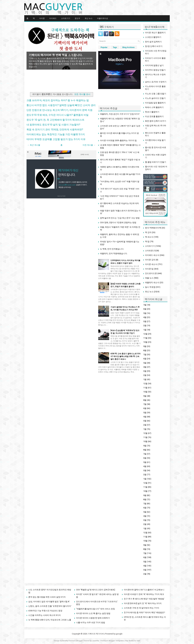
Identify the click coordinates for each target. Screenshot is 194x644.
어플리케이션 (102, 18)
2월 (145, 325)
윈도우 (77, 18)
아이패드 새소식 (152, 255)
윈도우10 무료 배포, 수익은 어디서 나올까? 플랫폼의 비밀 (58, 115)
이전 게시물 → (89, 145)
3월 (145, 321)
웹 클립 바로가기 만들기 (156, 162)
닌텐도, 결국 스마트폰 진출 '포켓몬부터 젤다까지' (50, 606)
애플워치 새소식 (152, 283)
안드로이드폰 (151, 273)
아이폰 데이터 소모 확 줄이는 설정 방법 (93, 613)
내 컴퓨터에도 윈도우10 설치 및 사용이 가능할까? (53, 125)
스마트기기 (66, 18)
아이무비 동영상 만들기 (155, 70)
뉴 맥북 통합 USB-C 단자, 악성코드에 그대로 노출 (50, 620)
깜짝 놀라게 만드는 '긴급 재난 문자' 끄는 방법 (120, 218)
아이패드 (53, 18)
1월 (145, 330)
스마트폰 (149, 251)
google (119, 634)
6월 (145, 309)
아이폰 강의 (150, 260)
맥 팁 (147, 241)
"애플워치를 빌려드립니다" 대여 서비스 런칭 (95, 609)
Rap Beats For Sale (133, 641)
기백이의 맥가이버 (96, 634)
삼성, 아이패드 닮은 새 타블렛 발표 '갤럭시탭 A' (49, 602)
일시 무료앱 (150, 287)
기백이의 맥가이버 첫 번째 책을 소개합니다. (56, 55)
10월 (145, 342)
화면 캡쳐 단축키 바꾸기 (156, 121)
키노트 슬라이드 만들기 (155, 98)
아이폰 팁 (149, 269)
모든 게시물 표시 (82, 94)
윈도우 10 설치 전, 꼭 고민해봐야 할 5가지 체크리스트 (55, 120)
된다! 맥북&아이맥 (153, 228)
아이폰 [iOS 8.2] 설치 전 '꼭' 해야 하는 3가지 (143, 603)
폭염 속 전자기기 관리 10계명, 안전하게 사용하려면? (55, 130)
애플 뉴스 (149, 278)
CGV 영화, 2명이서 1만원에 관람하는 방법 (118, 222)
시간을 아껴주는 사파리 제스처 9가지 (45, 615)
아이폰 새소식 (151, 264)
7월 (145, 305)
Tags (115, 47)
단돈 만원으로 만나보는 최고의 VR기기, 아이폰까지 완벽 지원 (59, 110)
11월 (145, 338)
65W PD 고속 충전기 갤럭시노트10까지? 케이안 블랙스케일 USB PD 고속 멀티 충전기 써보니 (125, 356)
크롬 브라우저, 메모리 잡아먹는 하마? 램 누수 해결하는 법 (58, 100)
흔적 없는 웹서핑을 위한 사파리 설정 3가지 (47, 597)
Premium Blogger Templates (112, 641)
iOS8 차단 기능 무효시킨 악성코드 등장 (45, 611)
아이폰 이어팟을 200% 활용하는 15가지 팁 (118, 140)
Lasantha (96, 641)
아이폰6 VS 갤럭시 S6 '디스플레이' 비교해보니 (144, 590)
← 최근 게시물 (34, 145)
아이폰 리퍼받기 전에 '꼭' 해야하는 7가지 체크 (144, 594)
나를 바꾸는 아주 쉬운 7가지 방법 (91, 623)
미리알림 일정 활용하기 (155, 103)
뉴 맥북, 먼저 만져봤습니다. (112, 249)
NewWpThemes (69, 641)
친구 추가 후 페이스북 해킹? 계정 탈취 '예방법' (144, 599)
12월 (145, 334)
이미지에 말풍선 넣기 (154, 65)
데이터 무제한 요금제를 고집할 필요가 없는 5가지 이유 (56, 139)
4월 (145, 317)
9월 (145, 346)
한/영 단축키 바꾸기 (154, 46)
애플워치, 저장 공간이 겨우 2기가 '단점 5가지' (120, 114)
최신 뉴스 (89, 18)
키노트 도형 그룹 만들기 (156, 94)
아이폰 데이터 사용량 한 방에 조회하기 (93, 618)
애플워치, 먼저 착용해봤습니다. (114, 253)
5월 (145, 313)
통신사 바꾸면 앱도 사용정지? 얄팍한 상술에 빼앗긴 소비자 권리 (61, 105)
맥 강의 (148, 232)
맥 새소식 (149, 237)
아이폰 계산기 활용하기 (155, 33)
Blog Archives (129, 47)
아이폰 (42, 18)
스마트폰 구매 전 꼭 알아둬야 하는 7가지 (141, 608)
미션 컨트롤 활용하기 (154, 116)
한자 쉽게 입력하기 (153, 42)
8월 (145, 350)
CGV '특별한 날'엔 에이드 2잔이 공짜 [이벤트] (96, 590)
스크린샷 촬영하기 (153, 37)
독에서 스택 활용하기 (154, 107)
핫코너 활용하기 (152, 112)
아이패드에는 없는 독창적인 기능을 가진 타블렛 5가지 (56, 134)
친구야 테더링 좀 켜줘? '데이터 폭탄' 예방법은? (144, 612)
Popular (104, 47)
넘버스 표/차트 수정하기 (156, 82)
